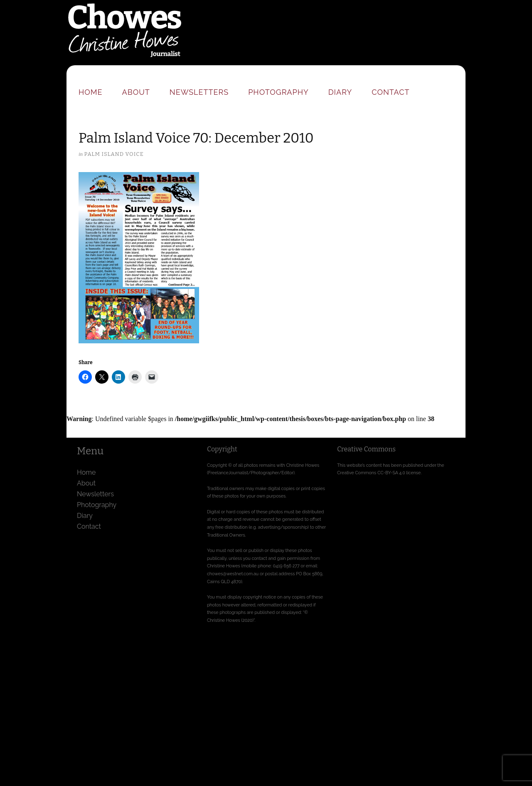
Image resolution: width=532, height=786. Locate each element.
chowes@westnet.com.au (233, 574)
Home (91, 92)
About (136, 92)
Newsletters (199, 92)
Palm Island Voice (114, 154)
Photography (278, 92)
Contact (390, 92)
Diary (340, 92)
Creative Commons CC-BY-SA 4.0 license (379, 473)
